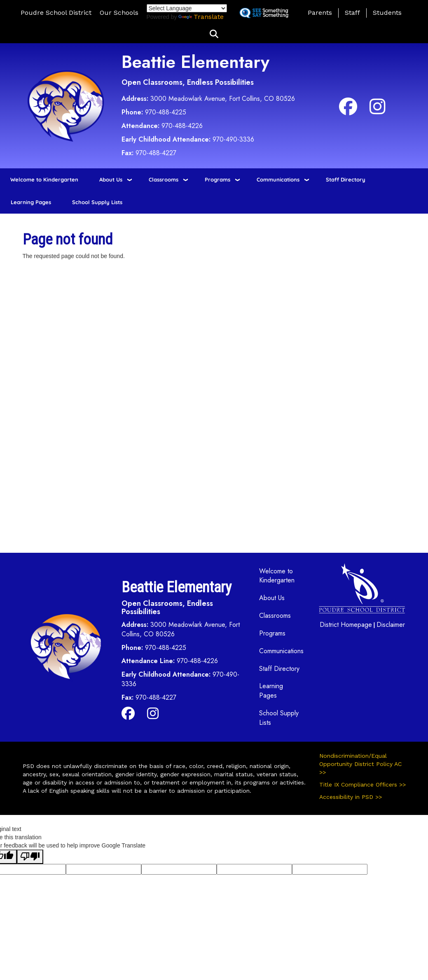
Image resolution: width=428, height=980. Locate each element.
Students (387, 13)
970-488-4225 (166, 112)
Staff (352, 13)
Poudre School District (56, 13)
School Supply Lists (97, 202)
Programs (218, 179)
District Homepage (346, 625)
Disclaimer (391, 625)
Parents (320, 13)
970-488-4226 (182, 126)
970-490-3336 (233, 139)
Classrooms (164, 179)
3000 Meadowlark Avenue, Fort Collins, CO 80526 (223, 99)
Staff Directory (346, 179)
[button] (214, 34)
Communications (278, 179)
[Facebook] (348, 111)
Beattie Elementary (195, 62)
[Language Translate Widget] (187, 8)
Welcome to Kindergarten (44, 179)
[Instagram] (378, 111)
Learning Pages (31, 202)
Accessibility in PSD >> (351, 797)
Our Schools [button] (119, 13)
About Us (111, 179)
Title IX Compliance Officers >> (363, 784)
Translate (201, 17)
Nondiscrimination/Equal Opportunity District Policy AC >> (360, 764)
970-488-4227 (156, 153)
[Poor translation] (30, 857)
